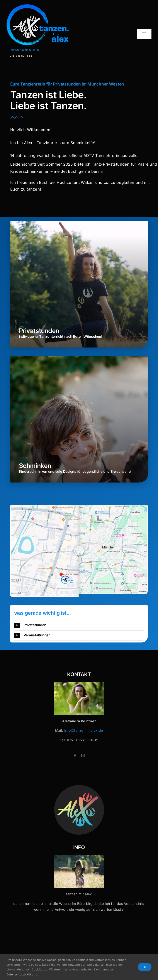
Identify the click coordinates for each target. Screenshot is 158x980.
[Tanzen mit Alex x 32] (79, 857)
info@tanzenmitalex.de (25, 50)
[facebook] (75, 756)
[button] (79, 625)
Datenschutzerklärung (22, 974)
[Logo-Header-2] (50, 6)
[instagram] (83, 756)
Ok (145, 967)
